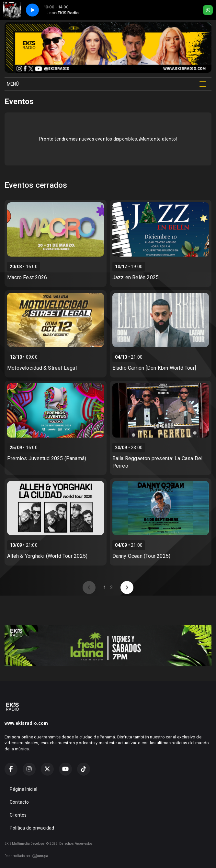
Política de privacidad (32, 828)
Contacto (19, 802)
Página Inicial (23, 789)
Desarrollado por (26, 856)
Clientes (18, 815)
